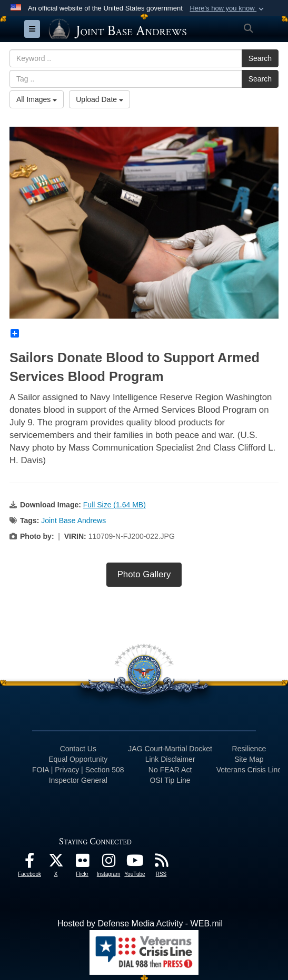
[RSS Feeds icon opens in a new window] (161, 863)
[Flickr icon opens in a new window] (82, 863)
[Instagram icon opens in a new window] (108, 863)
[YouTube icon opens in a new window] (135, 863)
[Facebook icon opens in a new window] (29, 863)
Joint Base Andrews (73, 520)
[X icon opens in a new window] (56, 863)
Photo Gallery (144, 574)
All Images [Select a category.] (37, 99)
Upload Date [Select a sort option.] (100, 99)
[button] (228, 8)
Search (260, 58)
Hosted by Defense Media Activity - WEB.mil (140, 923)
